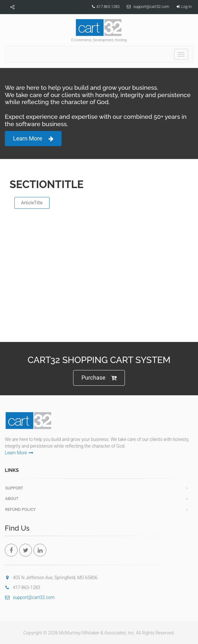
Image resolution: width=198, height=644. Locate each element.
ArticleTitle (32, 203)
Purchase (99, 378)
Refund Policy (20, 509)
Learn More (33, 139)
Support (14, 488)
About (12, 499)
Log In (187, 7)
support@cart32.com (151, 7)
